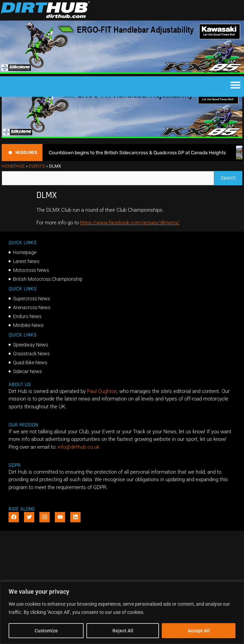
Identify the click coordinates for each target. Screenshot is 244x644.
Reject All (123, 631)
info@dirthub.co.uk (78, 460)
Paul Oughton (102, 404)
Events (37, 179)
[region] (122, 613)
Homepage (13, 179)
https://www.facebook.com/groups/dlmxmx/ (130, 235)
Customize (46, 631)
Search (231, 189)
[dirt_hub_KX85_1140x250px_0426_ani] (122, 72)
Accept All (199, 631)
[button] (235, 85)
